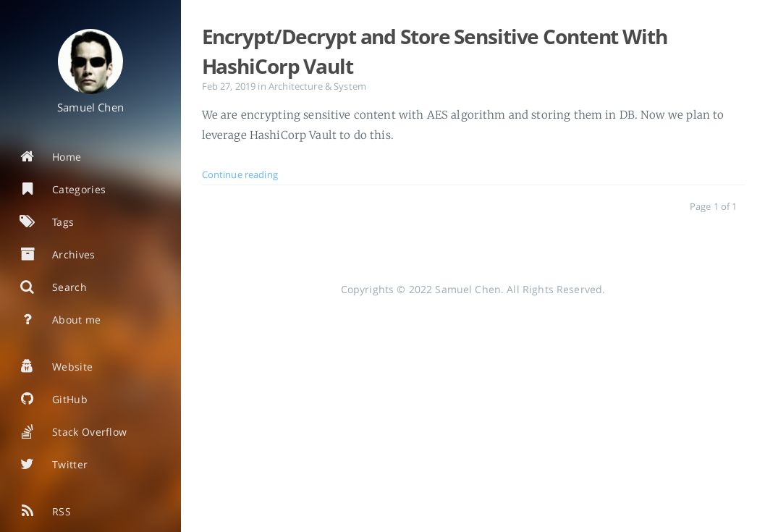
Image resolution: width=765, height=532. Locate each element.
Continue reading (240, 175)
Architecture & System (317, 86)
